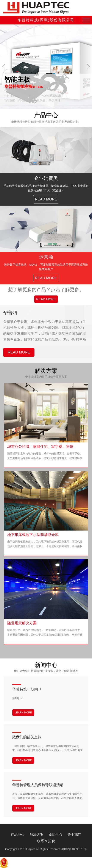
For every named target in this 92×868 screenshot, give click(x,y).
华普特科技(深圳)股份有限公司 (46, 20)
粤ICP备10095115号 (74, 849)
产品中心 (18, 835)
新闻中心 (55, 835)
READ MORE (46, 299)
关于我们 (74, 835)
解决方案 (37, 835)
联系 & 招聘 (46, 841)
